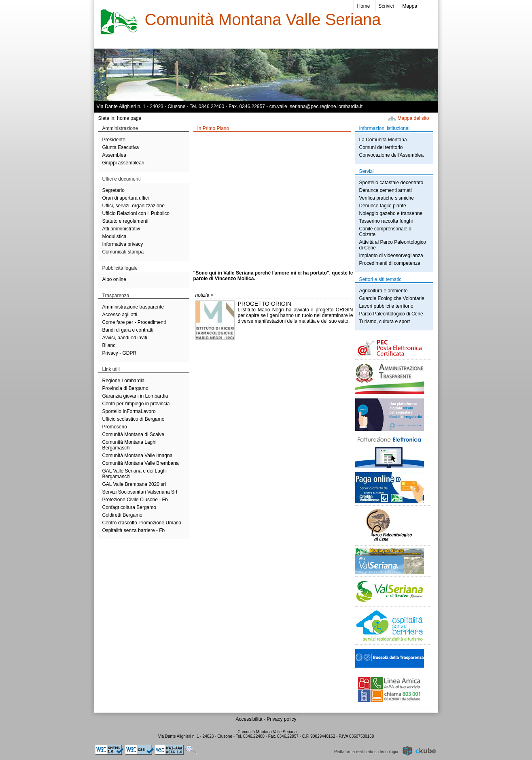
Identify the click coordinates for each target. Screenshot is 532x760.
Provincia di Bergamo (125, 388)
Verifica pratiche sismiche (387, 198)
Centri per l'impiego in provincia (136, 404)
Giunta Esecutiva (121, 147)
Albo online (114, 279)
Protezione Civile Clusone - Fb (135, 500)
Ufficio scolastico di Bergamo (134, 419)
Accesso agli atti (120, 315)
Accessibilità (249, 719)
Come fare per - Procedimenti (134, 322)
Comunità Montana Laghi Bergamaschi (129, 445)
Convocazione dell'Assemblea (392, 155)
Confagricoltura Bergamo (129, 507)
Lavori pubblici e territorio (386, 306)
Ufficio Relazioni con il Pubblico (136, 213)
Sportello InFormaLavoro (129, 411)
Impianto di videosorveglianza (391, 255)
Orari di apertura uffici (126, 198)
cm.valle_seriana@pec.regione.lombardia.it (316, 106)
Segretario (113, 190)
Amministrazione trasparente (133, 307)
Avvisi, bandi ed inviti (125, 338)
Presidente (114, 140)
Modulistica (114, 236)
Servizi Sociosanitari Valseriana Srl (140, 492)
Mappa (410, 6)
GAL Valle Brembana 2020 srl (134, 484)
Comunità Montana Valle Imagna (138, 456)
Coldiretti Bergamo (122, 515)
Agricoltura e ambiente (384, 291)
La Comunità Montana (383, 140)
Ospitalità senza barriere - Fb (134, 530)
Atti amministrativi (121, 229)
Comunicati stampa (123, 252)
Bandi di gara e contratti (128, 330)
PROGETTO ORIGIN (265, 304)
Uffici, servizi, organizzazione (134, 206)
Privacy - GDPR (120, 353)
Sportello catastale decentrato (391, 183)
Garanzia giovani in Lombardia (135, 396)
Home (364, 6)
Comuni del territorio (381, 147)
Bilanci (109, 345)
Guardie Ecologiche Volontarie (392, 298)
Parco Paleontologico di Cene (391, 314)
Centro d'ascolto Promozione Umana (142, 523)
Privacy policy (281, 719)
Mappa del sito (413, 118)
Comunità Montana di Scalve (133, 434)
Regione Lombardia (124, 381)
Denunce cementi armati (386, 190)
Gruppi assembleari (123, 163)
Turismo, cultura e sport (385, 321)
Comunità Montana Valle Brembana (141, 463)
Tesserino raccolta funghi (386, 221)
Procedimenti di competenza (390, 263)
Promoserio (115, 427)
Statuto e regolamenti (125, 221)
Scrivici (386, 6)
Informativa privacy (123, 244)
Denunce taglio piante (383, 206)
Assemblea (114, 155)
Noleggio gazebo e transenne (391, 213)
